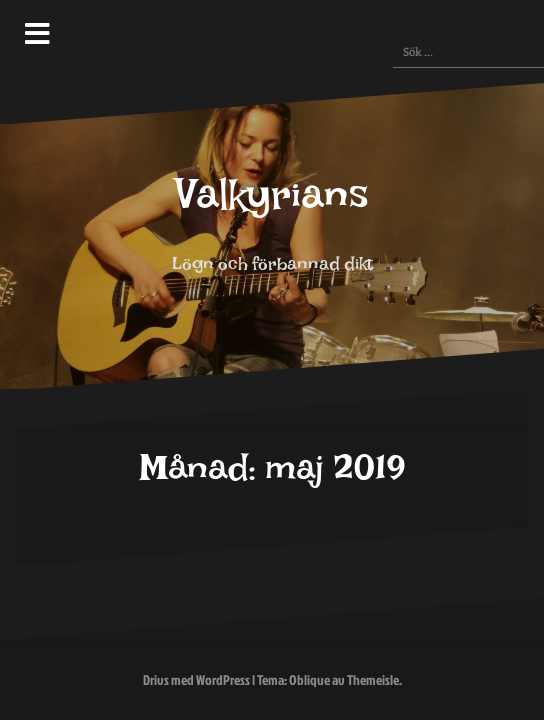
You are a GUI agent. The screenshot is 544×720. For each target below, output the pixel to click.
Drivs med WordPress (196, 679)
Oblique (309, 679)
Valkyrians (272, 205)
